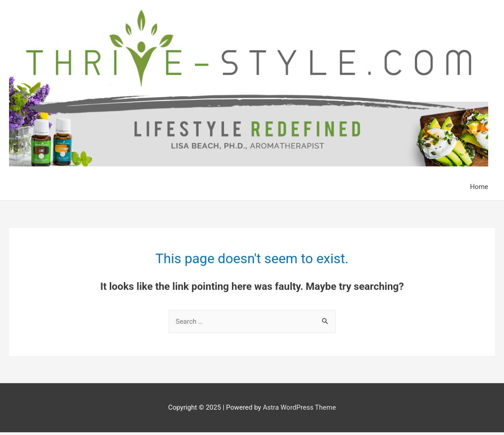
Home (479, 187)
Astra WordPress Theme (299, 407)
